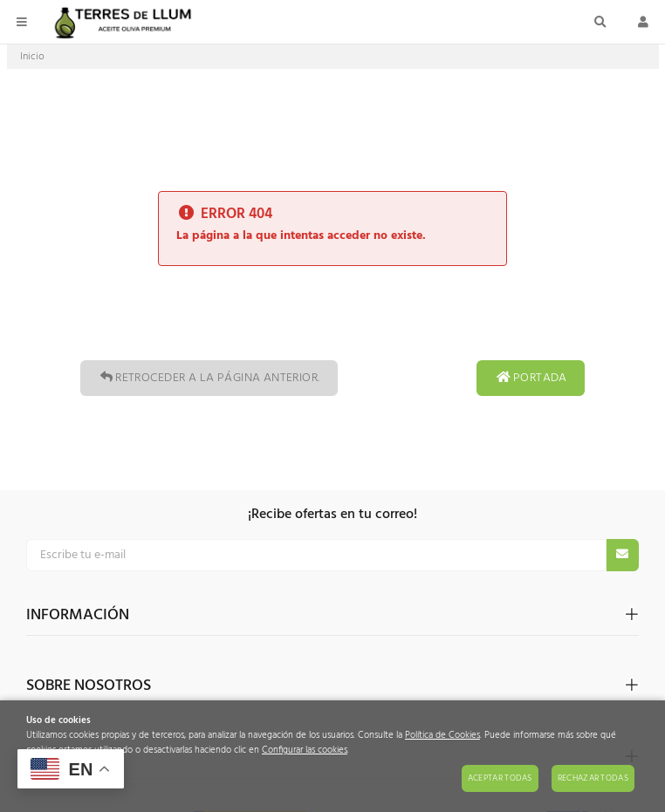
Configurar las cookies (305, 751)
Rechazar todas (593, 778)
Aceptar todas (500, 778)
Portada (531, 378)
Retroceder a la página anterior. (209, 378)
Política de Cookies (442, 736)
